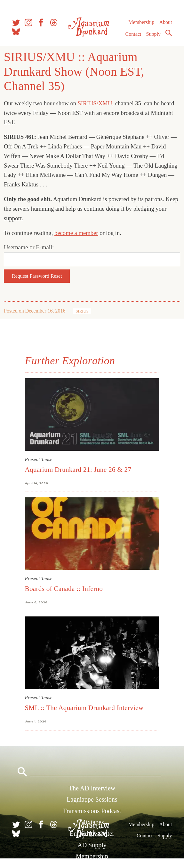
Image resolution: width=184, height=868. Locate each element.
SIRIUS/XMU (95, 103)
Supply (153, 34)
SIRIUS (82, 311)
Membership (141, 22)
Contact (133, 34)
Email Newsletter (92, 834)
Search (169, 33)
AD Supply (92, 845)
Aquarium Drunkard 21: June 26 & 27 (78, 470)
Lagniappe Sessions (92, 799)
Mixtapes (92, 822)
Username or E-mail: (29, 247)
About (165, 22)
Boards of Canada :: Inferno (64, 589)
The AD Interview (92, 788)
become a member (76, 233)
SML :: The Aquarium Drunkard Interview (84, 708)
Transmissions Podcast (92, 811)
